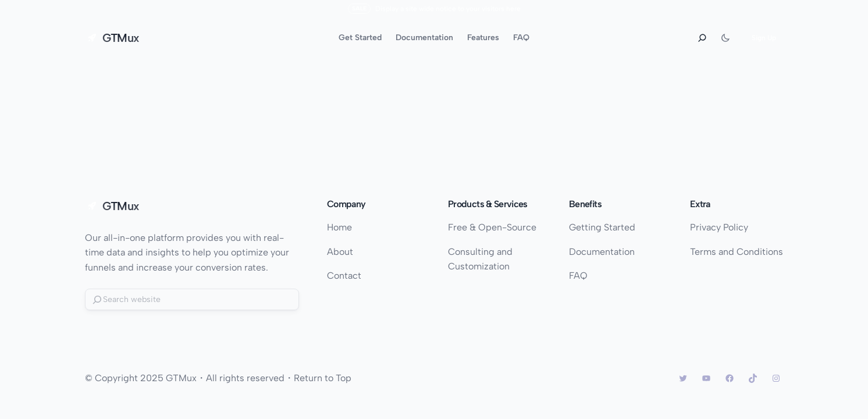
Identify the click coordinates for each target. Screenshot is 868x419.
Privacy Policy (719, 227)
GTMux (121, 38)
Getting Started (602, 227)
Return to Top (323, 378)
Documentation (602, 252)
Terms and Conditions (737, 252)
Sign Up (764, 38)
